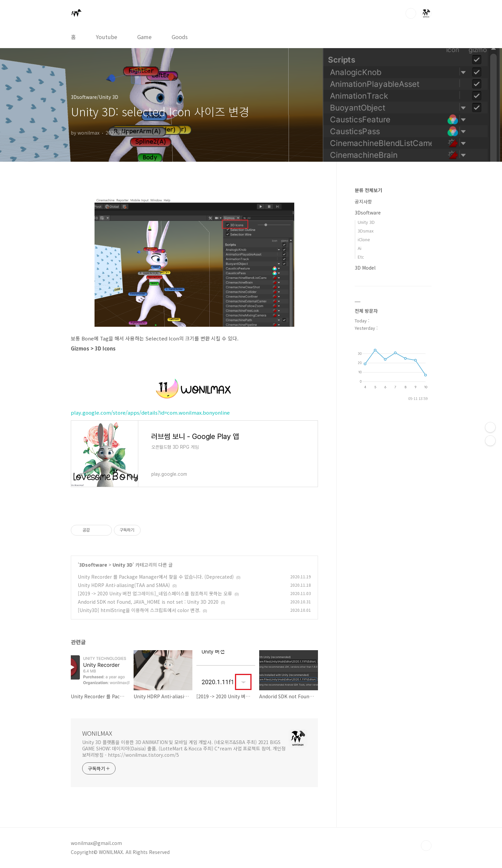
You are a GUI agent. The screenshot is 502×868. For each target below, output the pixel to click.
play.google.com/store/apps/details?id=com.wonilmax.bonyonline (150, 412)
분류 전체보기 (368, 190)
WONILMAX (97, 733)
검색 (411, 13)
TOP (426, 846)
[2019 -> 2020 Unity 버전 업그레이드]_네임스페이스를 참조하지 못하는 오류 (155, 593)
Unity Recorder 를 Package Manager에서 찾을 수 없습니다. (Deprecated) (156, 577)
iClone (364, 239)
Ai (360, 248)
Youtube (107, 37)
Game (144, 37)
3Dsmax (366, 231)
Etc (361, 257)
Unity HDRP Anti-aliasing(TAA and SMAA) (124, 585)
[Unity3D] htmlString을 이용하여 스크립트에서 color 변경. (139, 610)
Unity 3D (123, 565)
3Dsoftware (93, 565)
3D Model (365, 268)
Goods (180, 37)
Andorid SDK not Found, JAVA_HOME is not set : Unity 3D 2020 (148, 602)
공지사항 (363, 201)
